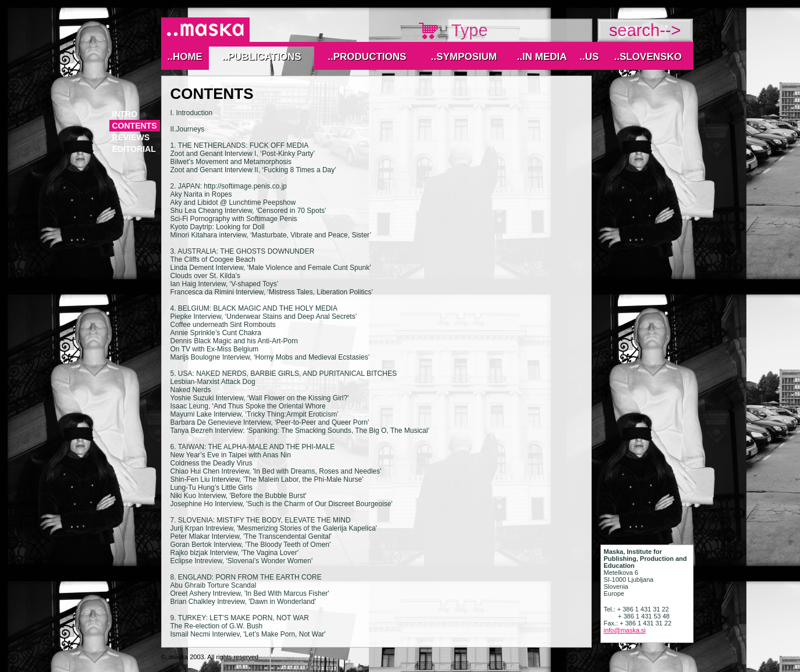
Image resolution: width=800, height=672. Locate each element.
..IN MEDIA (542, 57)
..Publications (262, 57)
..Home (184, 57)
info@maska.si (625, 630)
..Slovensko (648, 57)
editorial (134, 149)
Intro (125, 114)
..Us (589, 57)
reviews (131, 137)
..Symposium (464, 57)
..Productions (367, 57)
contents (135, 126)
